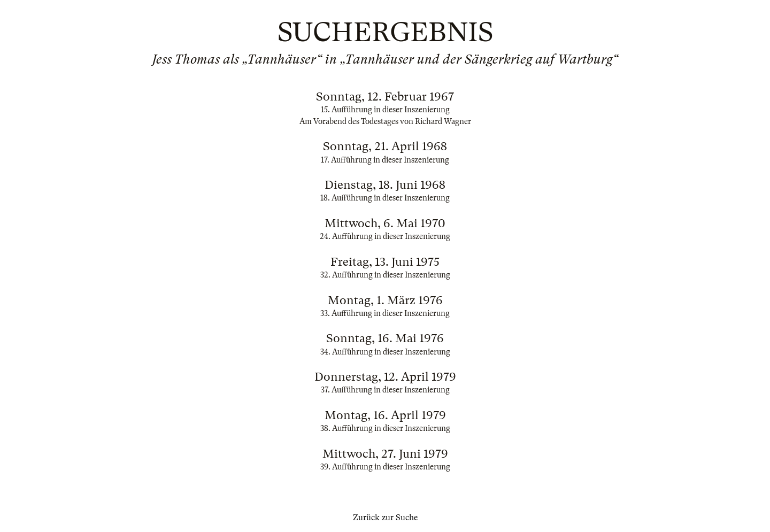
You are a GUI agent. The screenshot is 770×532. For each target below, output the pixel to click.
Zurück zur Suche (385, 518)
